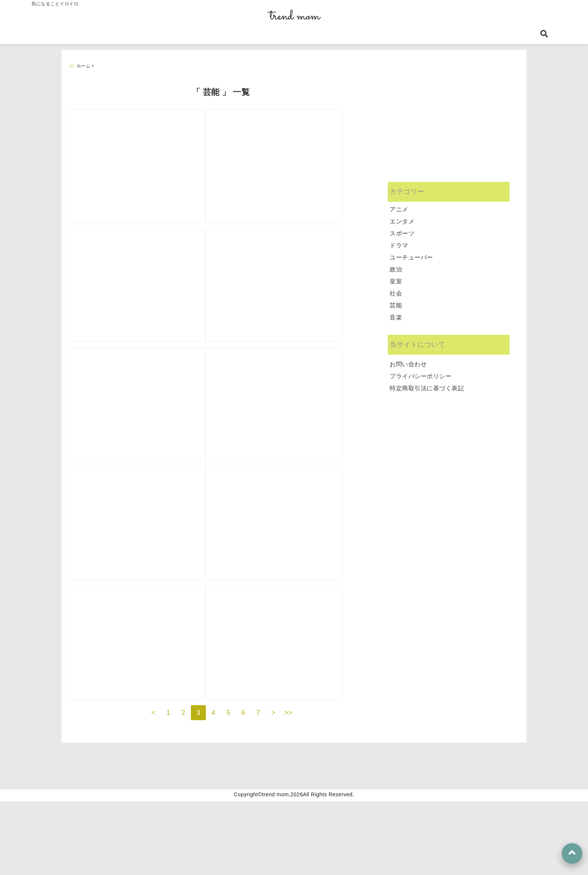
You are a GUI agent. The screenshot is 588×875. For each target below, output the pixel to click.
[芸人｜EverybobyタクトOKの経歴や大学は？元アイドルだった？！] (295, 550)
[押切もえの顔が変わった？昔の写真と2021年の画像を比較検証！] (144, 281)
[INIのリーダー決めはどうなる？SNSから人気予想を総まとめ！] (295, 146)
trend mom (275, 868)
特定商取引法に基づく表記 (427, 384)
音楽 (396, 314)
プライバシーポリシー (421, 372)
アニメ (399, 206)
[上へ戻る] (572, 853)
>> (288, 787)
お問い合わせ (408, 360)
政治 (396, 266)
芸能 (396, 302)
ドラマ (399, 242)
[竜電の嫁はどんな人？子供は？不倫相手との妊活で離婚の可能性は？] (144, 550)
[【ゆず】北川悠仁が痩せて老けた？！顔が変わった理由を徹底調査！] (144, 146)
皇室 (396, 278)
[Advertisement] (449, 124)
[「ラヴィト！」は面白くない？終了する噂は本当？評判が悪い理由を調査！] (144, 685)
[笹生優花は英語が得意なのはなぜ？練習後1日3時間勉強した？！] (144, 415)
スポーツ (402, 230)
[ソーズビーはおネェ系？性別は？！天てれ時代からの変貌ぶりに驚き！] (295, 415)
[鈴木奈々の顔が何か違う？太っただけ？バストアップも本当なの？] (295, 281)
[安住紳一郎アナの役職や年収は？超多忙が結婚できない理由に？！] (295, 685)
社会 (396, 290)
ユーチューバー (411, 254)
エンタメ (402, 218)
